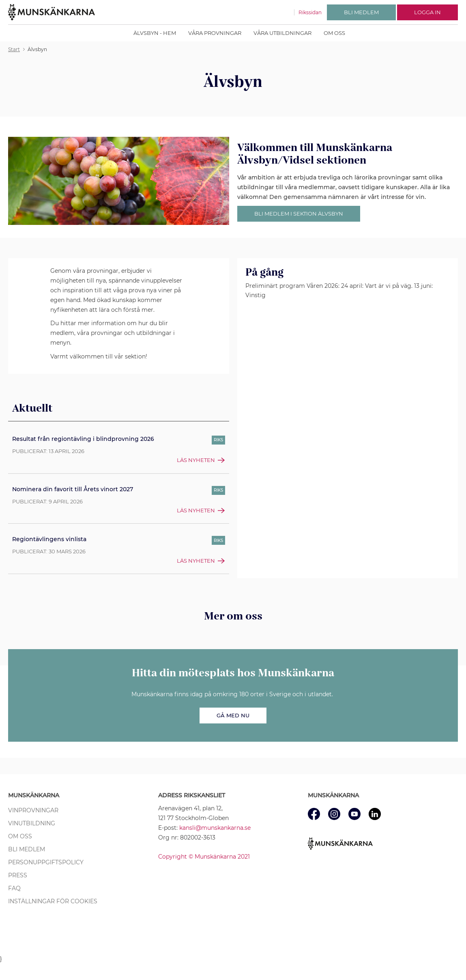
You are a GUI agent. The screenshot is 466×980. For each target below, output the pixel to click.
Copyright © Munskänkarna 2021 (204, 857)
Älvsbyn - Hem (155, 33)
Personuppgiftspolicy (46, 862)
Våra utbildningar (282, 33)
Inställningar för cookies (53, 901)
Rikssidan (310, 12)
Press (18, 875)
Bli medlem (27, 849)
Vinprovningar (33, 810)
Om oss (334, 33)
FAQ (14, 888)
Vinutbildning (32, 823)
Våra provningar (215, 33)
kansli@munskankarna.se (215, 828)
